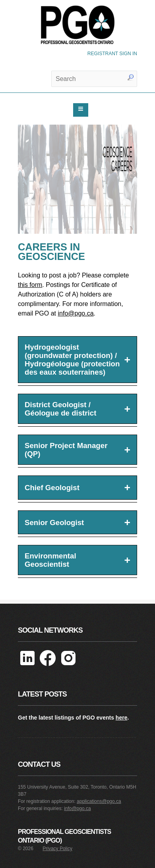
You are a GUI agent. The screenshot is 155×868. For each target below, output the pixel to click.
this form (30, 285)
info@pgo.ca (76, 313)
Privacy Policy (57, 849)
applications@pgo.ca (99, 801)
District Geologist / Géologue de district (77, 409)
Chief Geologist (77, 487)
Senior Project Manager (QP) (77, 450)
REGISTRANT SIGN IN (112, 54)
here (122, 718)
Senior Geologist (77, 522)
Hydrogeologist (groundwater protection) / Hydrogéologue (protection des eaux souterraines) (77, 360)
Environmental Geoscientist (77, 560)
